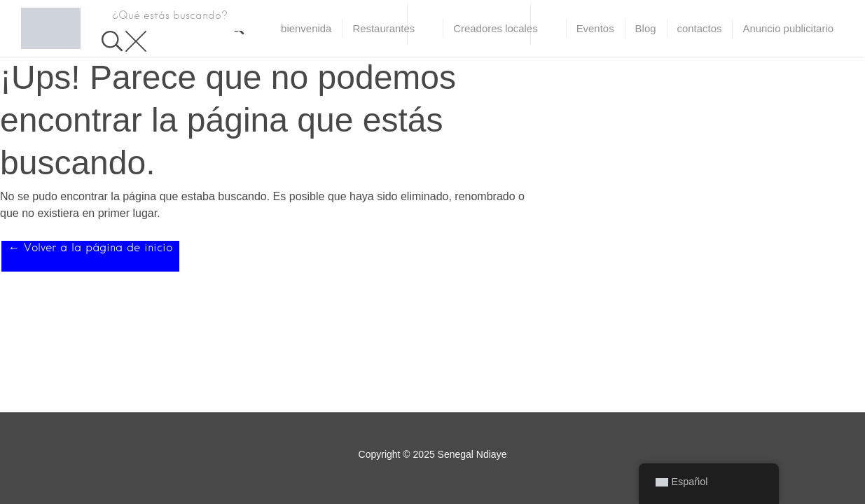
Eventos (595, 28)
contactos (700, 28)
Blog (646, 28)
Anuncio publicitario (788, 28)
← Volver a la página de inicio (90, 247)
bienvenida (306, 28)
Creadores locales (495, 28)
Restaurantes (383, 28)
